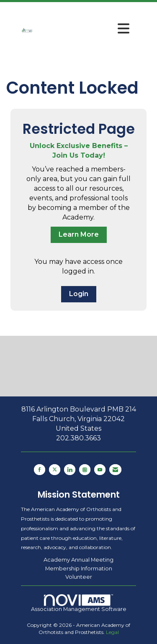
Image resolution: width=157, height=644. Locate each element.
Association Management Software (79, 603)
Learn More (79, 234)
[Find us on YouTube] (100, 470)
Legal (112, 632)
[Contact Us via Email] (115, 470)
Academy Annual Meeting (78, 560)
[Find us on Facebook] (40, 470)
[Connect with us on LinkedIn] (70, 470)
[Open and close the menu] (84, 29)
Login (79, 294)
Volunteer (79, 577)
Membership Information (79, 568)
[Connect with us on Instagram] (85, 470)
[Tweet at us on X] (55, 470)
